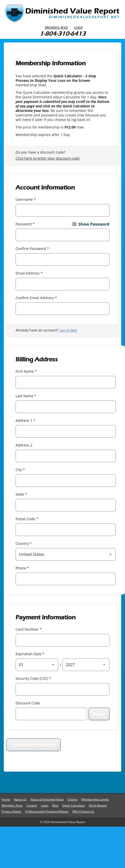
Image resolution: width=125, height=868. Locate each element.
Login (78, 27)
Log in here (68, 330)
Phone (22, 568)
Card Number (29, 629)
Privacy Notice (11, 811)
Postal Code (27, 519)
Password (25, 224)
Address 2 (24, 445)
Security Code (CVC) (33, 678)
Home (6, 799)
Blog (55, 805)
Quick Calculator (74, 805)
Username (26, 199)
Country (24, 543)
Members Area (56, 27)
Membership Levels (95, 799)
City (20, 470)
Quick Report (98, 805)
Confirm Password (32, 249)
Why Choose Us (83, 811)
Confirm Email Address (36, 298)
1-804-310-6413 (63, 34)
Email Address (29, 273)
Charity (73, 799)
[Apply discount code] (99, 714)
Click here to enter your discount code (48, 158)
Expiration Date (30, 654)
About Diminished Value (47, 799)
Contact (32, 805)
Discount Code (28, 703)
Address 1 (25, 420)
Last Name (26, 396)
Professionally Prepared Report (47, 811)
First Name (26, 371)
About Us (20, 799)
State (21, 494)
